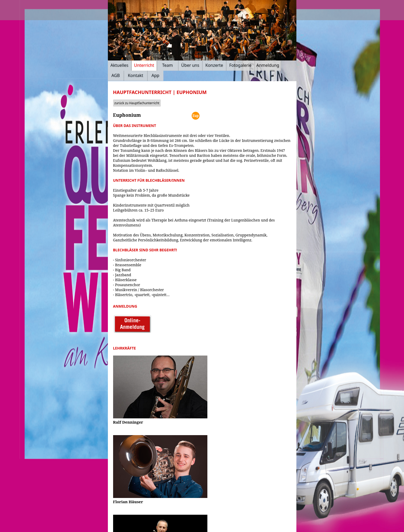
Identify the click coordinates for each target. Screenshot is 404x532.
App (156, 75)
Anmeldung (268, 65)
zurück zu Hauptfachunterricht (137, 103)
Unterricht (144, 65)
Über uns (190, 65)
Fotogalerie (240, 65)
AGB (116, 75)
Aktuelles (119, 65)
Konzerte (214, 65)
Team (167, 65)
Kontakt (135, 75)
